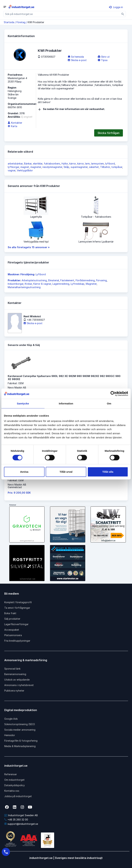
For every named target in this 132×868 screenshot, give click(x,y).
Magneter (91, 284)
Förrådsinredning (85, 280)
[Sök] (123, 14)
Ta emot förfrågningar (17, 608)
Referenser (11, 774)
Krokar (28, 284)
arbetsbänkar (15, 164)
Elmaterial (54, 280)
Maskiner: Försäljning (21, 274)
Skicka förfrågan (109, 133)
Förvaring (101, 280)
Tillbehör (105, 167)
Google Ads (11, 719)
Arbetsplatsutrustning (34, 280)
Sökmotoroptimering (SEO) (20, 724)
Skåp (66, 167)
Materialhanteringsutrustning (24, 287)
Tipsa (103, 60)
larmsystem (97, 164)
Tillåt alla (108, 472)
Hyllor (65, 164)
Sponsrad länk (12, 669)
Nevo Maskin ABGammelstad (17, 486)
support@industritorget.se (21, 824)
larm (87, 164)
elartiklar (38, 164)
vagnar (12, 170)
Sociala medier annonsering (20, 730)
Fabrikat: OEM (16, 383)
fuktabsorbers (52, 164)
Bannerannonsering (15, 674)
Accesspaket (12, 630)
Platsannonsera (13, 635)
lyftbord (110, 164)
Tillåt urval (66, 472)
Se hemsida (76, 57)
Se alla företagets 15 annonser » (29, 247)
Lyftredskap (78, 284)
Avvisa (24, 472)
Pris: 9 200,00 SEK (19, 493)
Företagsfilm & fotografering (21, 741)
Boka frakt (10, 613)
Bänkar (28, 164)
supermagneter (79, 167)
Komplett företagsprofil (18, 602)
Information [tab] (66, 403)
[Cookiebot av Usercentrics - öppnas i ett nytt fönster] (113, 394)
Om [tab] (109, 403)
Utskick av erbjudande (17, 680)
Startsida (9, 22)
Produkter (14, 280)
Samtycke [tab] (23, 403)
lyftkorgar (13, 167)
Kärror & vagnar (42, 284)
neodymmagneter (52, 167)
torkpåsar (117, 167)
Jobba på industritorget (18, 796)
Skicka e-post (77, 60)
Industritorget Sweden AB (21, 815)
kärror (73, 164)
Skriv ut (104, 57)
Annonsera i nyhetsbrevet (19, 685)
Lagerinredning (61, 284)
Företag (21, 22)
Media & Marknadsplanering (20, 746)
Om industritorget (14, 780)
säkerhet (94, 167)
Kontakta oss (12, 791)
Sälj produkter (12, 619)
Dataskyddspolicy (15, 785)
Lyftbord (41, 274)
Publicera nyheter (14, 691)
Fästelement (67, 280)
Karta (12, 126)
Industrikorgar (16, 284)
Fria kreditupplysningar (17, 641)
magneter (36, 167)
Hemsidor (10, 735)
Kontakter (15, 123)
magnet (25, 167)
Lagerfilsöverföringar (16, 624)
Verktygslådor (25, 170)
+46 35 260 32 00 (16, 820)
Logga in (116, 7)
